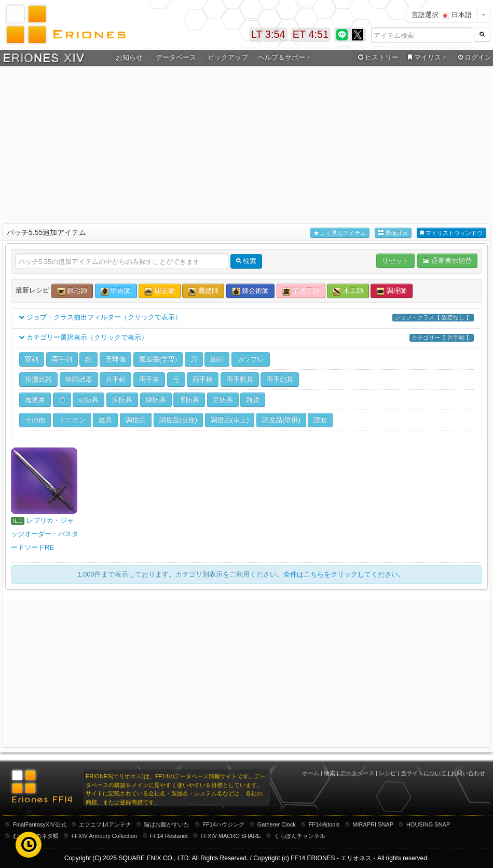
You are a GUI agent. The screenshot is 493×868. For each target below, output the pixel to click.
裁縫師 (203, 291)
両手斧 (149, 379)
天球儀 (115, 359)
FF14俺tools (324, 824)
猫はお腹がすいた (167, 824)
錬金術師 (251, 291)
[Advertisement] (247, 143)
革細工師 (301, 291)
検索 (330, 773)
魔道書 (35, 400)
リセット (395, 261)
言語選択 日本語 (442, 15)
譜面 (320, 420)
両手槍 (203, 379)
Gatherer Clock (277, 824)
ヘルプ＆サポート (285, 57)
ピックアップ (228, 57)
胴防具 (122, 400)
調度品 (136, 420)
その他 (35, 420)
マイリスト (426, 58)
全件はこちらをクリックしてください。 (344, 574)
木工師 (348, 291)
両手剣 (62, 359)
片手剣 (115, 379)
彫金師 (160, 291)
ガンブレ (251, 359)
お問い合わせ (468, 773)
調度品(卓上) (230, 420)
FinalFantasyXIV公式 (40, 824)
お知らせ (129, 57)
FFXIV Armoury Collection (105, 836)
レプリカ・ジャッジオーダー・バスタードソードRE (45, 534)
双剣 (32, 359)
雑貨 (253, 400)
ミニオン (72, 420)
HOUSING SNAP (428, 824)
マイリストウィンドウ (451, 233)
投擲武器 (38, 379)
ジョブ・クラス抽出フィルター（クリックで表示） (246, 318)
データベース (176, 57)
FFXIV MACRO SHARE (231, 836)
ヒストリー (377, 58)
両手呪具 (240, 379)
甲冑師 (116, 291)
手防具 (189, 400)
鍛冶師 (72, 291)
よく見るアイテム (340, 233)
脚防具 (156, 400)
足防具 (223, 400)
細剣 (217, 359)
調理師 (392, 291)
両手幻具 (280, 379)
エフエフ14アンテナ (105, 824)
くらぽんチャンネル (300, 836)
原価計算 (393, 233)
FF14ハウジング (223, 824)
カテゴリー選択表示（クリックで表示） (246, 338)
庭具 (105, 420)
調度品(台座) (179, 420)
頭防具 (88, 400)
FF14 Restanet (169, 836)
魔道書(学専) (158, 359)
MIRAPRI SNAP (373, 824)
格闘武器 (79, 379)
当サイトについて (423, 773)
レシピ (387, 773)
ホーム (311, 773)
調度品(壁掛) (281, 420)
